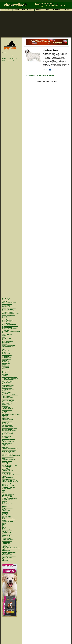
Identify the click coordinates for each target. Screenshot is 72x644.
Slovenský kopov (7, 516)
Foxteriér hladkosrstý (8, 399)
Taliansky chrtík (6, 537)
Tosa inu (4, 546)
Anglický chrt (6, 318)
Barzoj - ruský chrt (7, 334)
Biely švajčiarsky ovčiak (9, 347)
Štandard (47, 69)
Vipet (3, 549)
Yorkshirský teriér (7, 557)
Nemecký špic (6, 469)
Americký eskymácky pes (9, 308)
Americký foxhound (7, 309)
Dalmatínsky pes (7, 392)
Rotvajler (4, 501)
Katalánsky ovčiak (7, 429)
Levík (3, 446)
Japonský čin (6, 422)
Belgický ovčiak (6, 342)
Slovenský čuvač (7, 515)
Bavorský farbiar (7, 338)
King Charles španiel (8, 433)
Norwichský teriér (7, 473)
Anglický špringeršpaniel (9, 325)
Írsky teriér (5, 417)
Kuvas (4, 440)
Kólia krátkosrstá (7, 436)
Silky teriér (5, 512)
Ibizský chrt (5, 413)
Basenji (4, 336)
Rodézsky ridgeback (8, 500)
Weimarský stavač (7, 555)
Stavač (4, 520)
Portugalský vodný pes (8, 487)
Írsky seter (5, 416)
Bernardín (5, 344)
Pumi (3, 493)
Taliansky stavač (6, 538)
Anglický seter (6, 323)
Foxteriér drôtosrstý (7, 398)
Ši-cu (3, 526)
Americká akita (6, 305)
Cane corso (5, 376)
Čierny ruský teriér (7, 388)
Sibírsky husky (6, 511)
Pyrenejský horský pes (8, 494)
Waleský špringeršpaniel (9, 552)
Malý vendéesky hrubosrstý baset (11, 456)
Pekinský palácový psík (8, 479)
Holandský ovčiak (7, 410)
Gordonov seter (6, 405)
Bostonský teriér (7, 359)
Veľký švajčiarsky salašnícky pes (11, 548)
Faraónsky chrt (6, 396)
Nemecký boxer (6, 464)
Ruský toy (5, 502)
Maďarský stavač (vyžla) (9, 451)
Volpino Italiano (6, 551)
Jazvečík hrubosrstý (7, 427)
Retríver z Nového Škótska (9, 498)
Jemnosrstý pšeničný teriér (9, 428)
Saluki (4, 505)
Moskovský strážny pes (8, 460)
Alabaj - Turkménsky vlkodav (10, 303)
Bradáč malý (5, 362)
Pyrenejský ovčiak (7, 497)
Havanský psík (6, 407)
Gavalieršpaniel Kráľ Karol (9, 402)
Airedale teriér (6, 300)
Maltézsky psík (6, 453)
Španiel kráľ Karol (7, 533)
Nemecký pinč (6, 468)
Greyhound (5, 406)
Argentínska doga (7, 327)
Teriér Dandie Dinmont (8, 540)
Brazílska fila (5, 367)
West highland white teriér (9, 556)
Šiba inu (4, 527)
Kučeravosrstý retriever (8, 439)
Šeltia (4, 524)
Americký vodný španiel (9, 315)
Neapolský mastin (7, 461)
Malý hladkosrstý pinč (8, 454)
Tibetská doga (6, 542)
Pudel (4, 490)
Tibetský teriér (6, 545)
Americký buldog (7, 307)
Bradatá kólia (6, 366)
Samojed (4, 506)
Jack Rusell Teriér (7, 421)
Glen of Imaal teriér (7, 403)
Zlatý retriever (6, 560)
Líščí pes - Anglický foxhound (10, 449)
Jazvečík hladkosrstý (8, 425)
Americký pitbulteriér (8, 312)
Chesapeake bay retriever (9, 380)
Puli (3, 491)
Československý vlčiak (8, 385)
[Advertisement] (36, 24)
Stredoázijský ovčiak (8, 522)
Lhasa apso (5, 447)
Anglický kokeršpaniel (8, 320)
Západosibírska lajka (8, 559)
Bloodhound (5, 351)
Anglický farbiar (6, 319)
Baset (4, 337)
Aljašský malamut (7, 304)
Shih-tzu (4, 509)
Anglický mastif (6, 322)
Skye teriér (5, 513)
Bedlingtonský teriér (8, 341)
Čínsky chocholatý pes (8, 389)
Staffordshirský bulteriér (9, 519)
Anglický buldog (6, 316)
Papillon (4, 476)
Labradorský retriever (8, 442)
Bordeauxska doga (7, 355)
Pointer (4, 484)
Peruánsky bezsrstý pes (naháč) (11, 482)
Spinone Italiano (6, 518)
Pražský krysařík (7, 489)
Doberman (5, 393)
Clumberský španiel (7, 381)
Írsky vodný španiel (7, 420)
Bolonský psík (6, 354)
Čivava (4, 391)
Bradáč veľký (6, 365)
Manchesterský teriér (8, 457)
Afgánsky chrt (6, 298)
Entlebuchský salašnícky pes (10, 395)
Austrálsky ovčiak (7, 330)
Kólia (3, 435)
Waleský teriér (6, 553)
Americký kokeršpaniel (8, 311)
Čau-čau (4, 384)
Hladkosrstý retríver (7, 409)
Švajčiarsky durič (7, 535)
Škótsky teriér (6, 531)
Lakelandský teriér (7, 443)
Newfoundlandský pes (8, 471)
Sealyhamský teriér (7, 508)
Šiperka (4, 528)
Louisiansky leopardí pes (9, 450)
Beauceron (5, 340)
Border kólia (5, 356)
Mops (3, 458)
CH (13, 59)
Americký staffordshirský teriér (10, 314)
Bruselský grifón (7, 370)
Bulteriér (4, 373)
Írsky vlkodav (6, 418)
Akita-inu (4, 301)
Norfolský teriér (6, 472)
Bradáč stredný (6, 363)
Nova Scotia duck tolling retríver (11, 475)
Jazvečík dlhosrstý (7, 424)
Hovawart (5, 411)
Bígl (3, 348)
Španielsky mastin (7, 534)
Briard (4, 369)
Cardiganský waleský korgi (9, 377)
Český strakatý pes (7, 387)
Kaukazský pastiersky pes (9, 431)
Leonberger (5, 444)
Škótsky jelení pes (7, 530)
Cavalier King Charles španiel (10, 378)
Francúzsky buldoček (8, 400)
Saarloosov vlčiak (7, 504)
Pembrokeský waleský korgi (10, 480)
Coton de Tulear (6, 383)
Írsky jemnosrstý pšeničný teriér (11, 414)
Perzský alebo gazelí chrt (9, 483)
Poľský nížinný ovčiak (8, 486)
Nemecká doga (6, 462)
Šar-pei (4, 523)
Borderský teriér (6, 358)
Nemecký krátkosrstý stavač (10, 465)
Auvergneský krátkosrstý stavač (11, 332)
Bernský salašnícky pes (8, 345)
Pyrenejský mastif (7, 495)
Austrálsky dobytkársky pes (10, 329)
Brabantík (5, 360)
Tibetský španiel (6, 544)
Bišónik (4, 349)
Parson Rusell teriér (7, 478)
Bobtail (4, 352)
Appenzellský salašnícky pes (10, 326)
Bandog (4, 333)
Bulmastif (5, 371)
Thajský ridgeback (7, 541)
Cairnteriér (5, 374)
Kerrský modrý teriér (8, 432)
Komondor (5, 438)
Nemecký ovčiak (6, 467)
